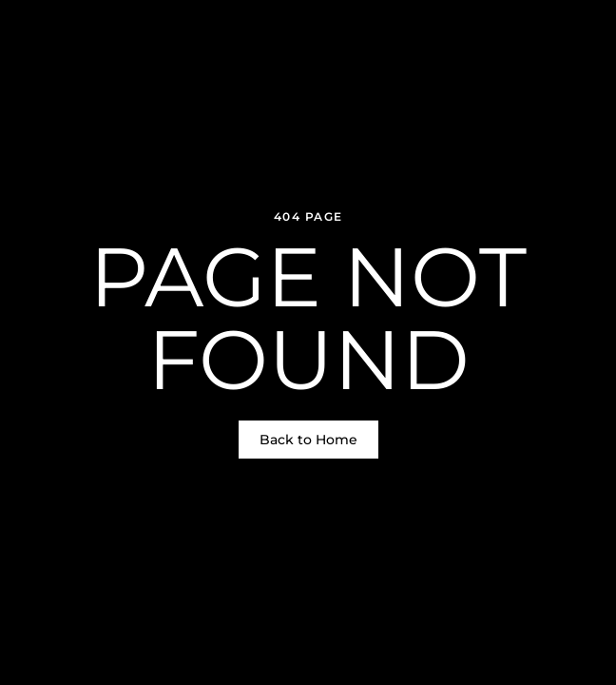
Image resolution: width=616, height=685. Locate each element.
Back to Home (308, 440)
